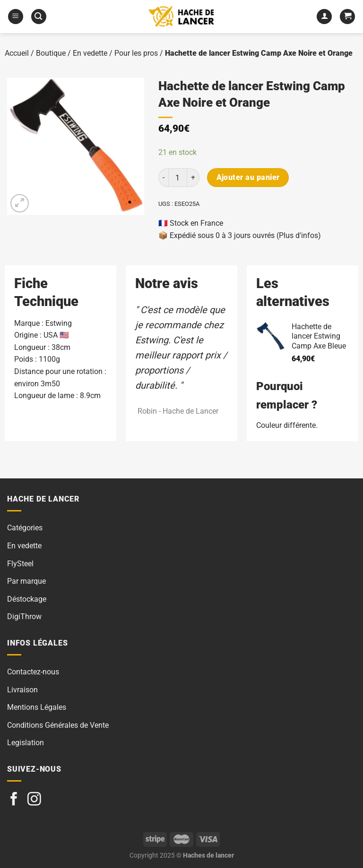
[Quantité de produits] (178, 178)
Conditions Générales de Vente (58, 725)
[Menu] (16, 17)
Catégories (25, 528)
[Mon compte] (324, 17)
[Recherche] (39, 17)
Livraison (22, 690)
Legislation (26, 743)
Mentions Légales (37, 707)
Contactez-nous (33, 672)
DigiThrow (24, 617)
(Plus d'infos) (299, 235)
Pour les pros (136, 53)
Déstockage (27, 599)
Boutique (51, 53)
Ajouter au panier (248, 178)
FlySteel (20, 564)
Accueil (17, 53)
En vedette (90, 53)
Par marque (26, 581)
